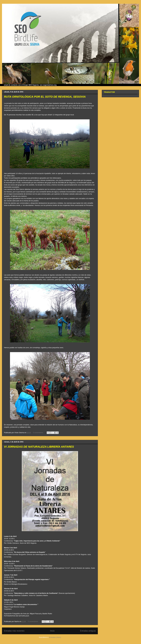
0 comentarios (38, 433)
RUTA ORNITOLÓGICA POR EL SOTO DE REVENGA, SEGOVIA (45, 97)
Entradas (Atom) (55, 637)
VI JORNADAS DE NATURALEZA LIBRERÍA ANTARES (39, 447)
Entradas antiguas (88, 631)
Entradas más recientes (14, 631)
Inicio (52, 631)
